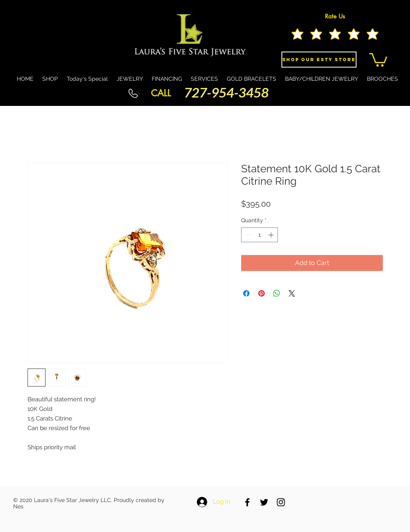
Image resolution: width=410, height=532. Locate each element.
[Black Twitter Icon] (264, 502)
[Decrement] (247, 235)
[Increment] (272, 235)
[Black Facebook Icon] (247, 502)
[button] (378, 59)
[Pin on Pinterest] (261, 293)
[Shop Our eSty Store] (319, 60)
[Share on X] (292, 293)
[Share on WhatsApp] (277, 293)
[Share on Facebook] (246, 293)
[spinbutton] (259, 235)
